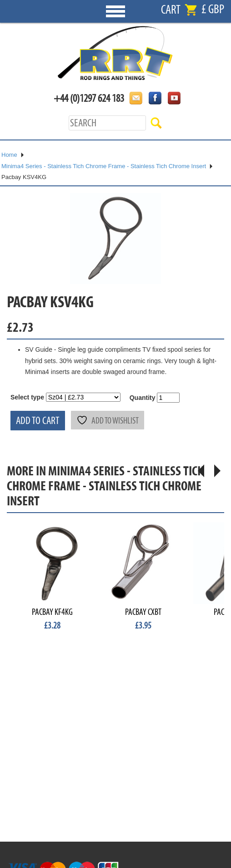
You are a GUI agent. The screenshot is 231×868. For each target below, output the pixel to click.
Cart (171, 10)
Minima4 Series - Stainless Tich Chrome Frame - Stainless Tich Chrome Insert (104, 166)
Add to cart (38, 421)
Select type (27, 397)
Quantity (143, 398)
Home (9, 155)
